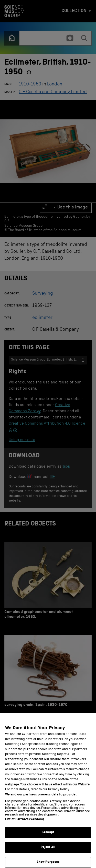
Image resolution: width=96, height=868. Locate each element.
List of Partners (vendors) (25, 831)
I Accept (48, 843)
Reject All (48, 858)
